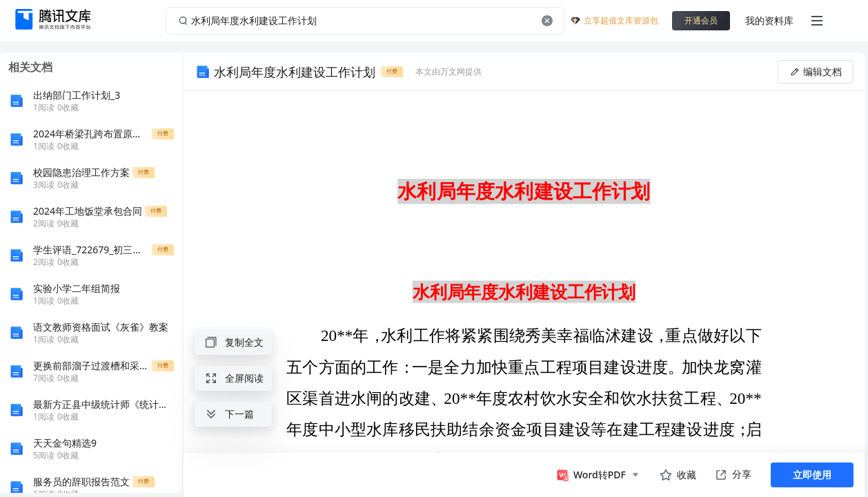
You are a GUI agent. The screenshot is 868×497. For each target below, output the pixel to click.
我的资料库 (769, 20)
